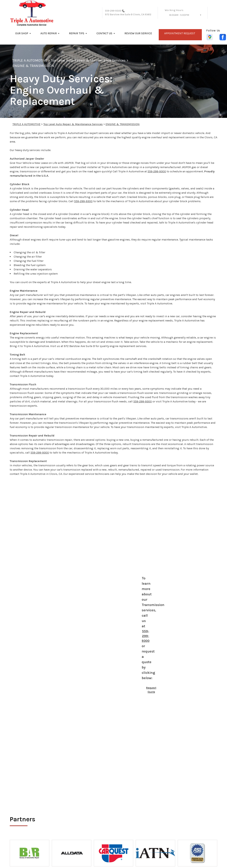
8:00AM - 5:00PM (179, 15)
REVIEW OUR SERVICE (138, 33)
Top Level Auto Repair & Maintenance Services (88, 60)
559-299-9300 (113, 11)
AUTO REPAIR (49, 33)
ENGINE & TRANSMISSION (33, 66)
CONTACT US (104, 33)
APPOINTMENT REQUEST (180, 33)
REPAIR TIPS (77, 33)
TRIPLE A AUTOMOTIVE (30, 60)
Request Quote (151, 690)
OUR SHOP (22, 33)
